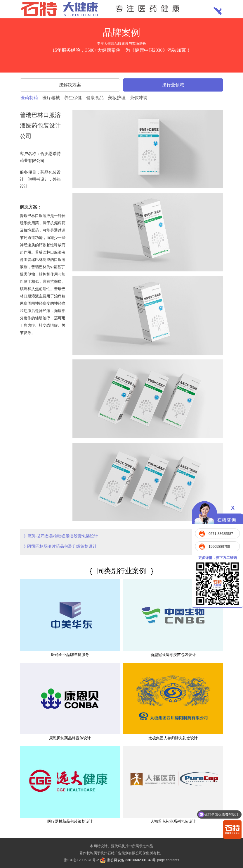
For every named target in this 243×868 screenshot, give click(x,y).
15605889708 (219, 547)
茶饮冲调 (139, 98)
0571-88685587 (221, 534)
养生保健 (73, 98)
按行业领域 (173, 85)
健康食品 (95, 98)
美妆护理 (117, 98)
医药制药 (29, 98)
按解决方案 (70, 85)
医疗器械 (51, 98)
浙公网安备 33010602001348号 (128, 860)
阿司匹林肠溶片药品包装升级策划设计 (62, 546)
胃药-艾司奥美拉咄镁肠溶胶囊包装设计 (63, 536)
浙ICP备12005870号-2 (81, 860)
